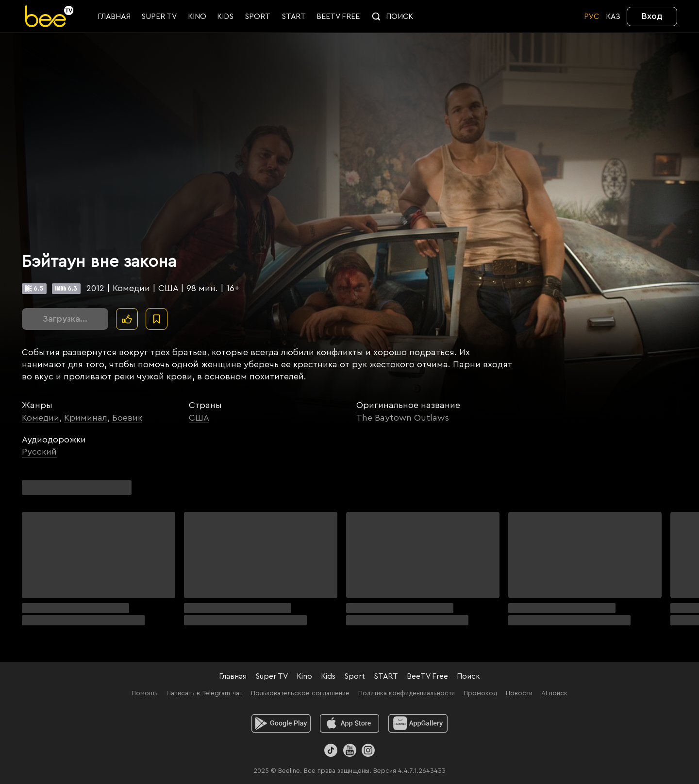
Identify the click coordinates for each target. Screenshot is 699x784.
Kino (304, 676)
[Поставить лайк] (127, 319)
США (199, 418)
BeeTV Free (427, 676)
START (386, 676)
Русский (39, 452)
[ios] (350, 723)
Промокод (480, 693)
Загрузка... (65, 319)
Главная (233, 676)
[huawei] (418, 723)
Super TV (272, 676)
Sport (355, 676)
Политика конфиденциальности (407, 693)
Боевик (127, 418)
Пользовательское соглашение (300, 693)
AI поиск (554, 693)
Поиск (468, 676)
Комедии (41, 418)
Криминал (86, 418)
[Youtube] (349, 750)
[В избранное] (157, 319)
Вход (652, 16)
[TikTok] (331, 750)
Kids (328, 676)
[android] (281, 723)
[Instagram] (368, 750)
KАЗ (613, 16)
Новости (519, 693)
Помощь (145, 693)
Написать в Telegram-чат (204, 693)
